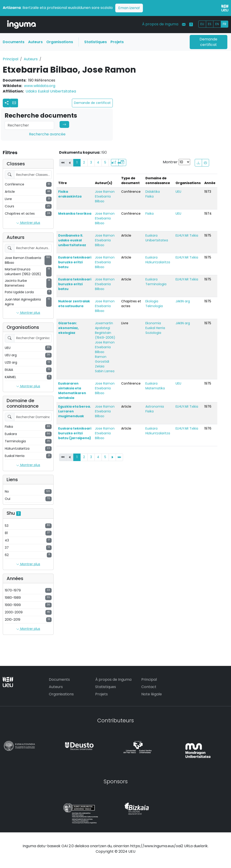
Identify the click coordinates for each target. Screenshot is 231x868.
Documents (14, 42)
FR (224, 24)
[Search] (29, 125)
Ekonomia (153, 323)
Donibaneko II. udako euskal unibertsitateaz (72, 240)
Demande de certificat (92, 103)
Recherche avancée (47, 134)
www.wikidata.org (40, 86)
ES (210, 24)
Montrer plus (28, 223)
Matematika (155, 388)
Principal (10, 59)
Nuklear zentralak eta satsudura (74, 304)
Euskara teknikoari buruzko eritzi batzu (75, 262)
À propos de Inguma (160, 24)
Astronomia (155, 406)
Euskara (151, 235)
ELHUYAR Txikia (187, 235)
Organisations (60, 42)
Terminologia (156, 284)
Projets (117, 42)
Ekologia (152, 301)
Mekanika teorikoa (75, 214)
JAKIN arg (183, 301)
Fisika (150, 196)
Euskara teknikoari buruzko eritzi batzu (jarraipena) (75, 433)
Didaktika (153, 192)
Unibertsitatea (157, 240)
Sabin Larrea (105, 371)
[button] (14, 103)
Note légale (152, 694)
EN (217, 24)
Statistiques (96, 42)
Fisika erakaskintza (70, 194)
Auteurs (35, 42)
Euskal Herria (155, 328)
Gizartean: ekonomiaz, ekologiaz (68, 328)
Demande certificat (208, 42)
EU (202, 24)
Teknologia (154, 306)
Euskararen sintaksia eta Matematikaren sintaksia (72, 391)
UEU (178, 192)
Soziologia (153, 333)
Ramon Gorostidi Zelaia (102, 361)
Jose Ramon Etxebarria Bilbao (105, 196)
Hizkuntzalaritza (158, 262)
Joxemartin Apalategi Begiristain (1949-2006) (105, 330)
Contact (149, 687)
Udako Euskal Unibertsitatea (51, 91)
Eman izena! (129, 8)
